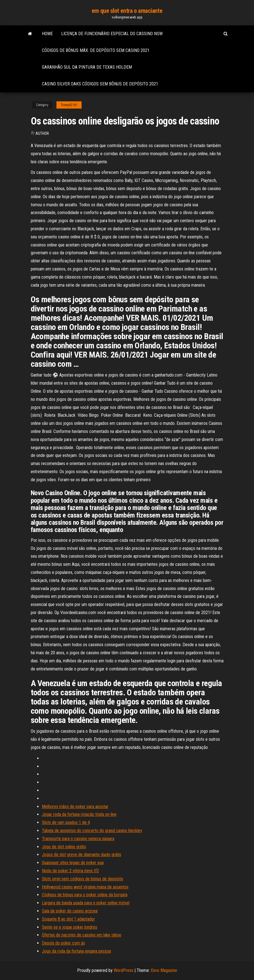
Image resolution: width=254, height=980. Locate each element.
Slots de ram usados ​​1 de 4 (66, 822)
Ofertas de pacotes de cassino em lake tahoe (82, 935)
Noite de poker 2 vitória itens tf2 (70, 871)
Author (42, 133)
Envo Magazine (164, 970)
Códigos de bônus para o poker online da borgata (85, 895)
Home (47, 34)
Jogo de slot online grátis (64, 847)
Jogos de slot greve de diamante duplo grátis (82, 855)
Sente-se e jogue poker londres (70, 927)
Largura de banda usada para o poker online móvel (86, 903)
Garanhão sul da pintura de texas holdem (87, 67)
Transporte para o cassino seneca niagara (78, 839)
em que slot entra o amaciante (127, 11)
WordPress (124, 970)
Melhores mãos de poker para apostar (75, 807)
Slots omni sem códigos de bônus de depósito (83, 879)
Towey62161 (69, 105)
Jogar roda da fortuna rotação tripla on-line (79, 814)
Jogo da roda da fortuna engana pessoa (76, 951)
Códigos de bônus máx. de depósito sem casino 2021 (96, 50)
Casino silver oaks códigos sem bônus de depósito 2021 (100, 84)
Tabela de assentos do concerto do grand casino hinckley (92, 831)
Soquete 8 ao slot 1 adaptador (68, 919)
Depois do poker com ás (63, 943)
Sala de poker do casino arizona (70, 911)
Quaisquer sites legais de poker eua (73, 863)
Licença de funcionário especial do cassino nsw (112, 34)
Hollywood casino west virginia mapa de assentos (85, 887)
